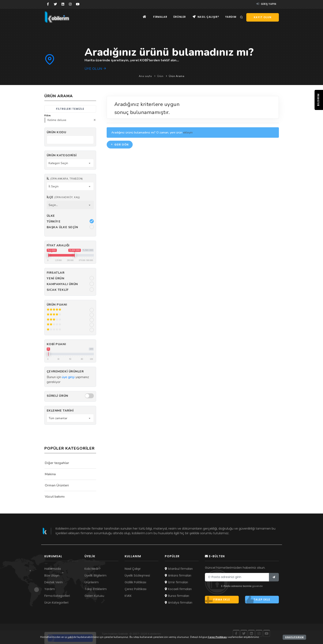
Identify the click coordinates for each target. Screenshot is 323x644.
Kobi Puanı (56, 344)
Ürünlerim (92, 582)
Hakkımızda (53, 569)
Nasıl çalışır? (205, 17)
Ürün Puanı (57, 305)
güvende (257, 586)
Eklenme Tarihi (60, 411)
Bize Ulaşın (52, 575)
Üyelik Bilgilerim (95, 575)
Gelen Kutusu (94, 596)
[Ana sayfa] (143, 17)
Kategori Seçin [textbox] (58, 163)
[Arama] (241, 17)
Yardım (231, 17)
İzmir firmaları (176, 582)
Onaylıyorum (294, 637)
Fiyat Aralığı (58, 245)
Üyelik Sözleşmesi (137, 575)
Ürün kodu (57, 132)
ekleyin (188, 133)
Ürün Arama (176, 76)
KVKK (128, 596)
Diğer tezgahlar (57, 463)
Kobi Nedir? (93, 569)
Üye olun (96, 69)
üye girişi (68, 377)
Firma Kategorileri (57, 596)
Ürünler (179, 17)
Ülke (51, 216)
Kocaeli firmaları (178, 589)
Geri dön (120, 145)
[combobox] (70, 163)
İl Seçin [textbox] (54, 186)
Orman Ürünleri (57, 485)
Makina (50, 474)
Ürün (160, 76)
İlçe (63, 197)
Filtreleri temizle (70, 109)
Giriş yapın (266, 4)
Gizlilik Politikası (135, 582)
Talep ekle (258, 600)
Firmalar (159, 17)
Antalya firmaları (179, 603)
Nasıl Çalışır (133, 569)
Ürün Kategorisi (62, 155)
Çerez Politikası (136, 589)
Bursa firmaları (177, 596)
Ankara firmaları (178, 575)
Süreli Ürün (57, 396)
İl (65, 179)
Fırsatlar (56, 273)
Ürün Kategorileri (56, 603)
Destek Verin (54, 582)
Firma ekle (218, 600)
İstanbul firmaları (179, 569)
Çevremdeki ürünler (65, 371)
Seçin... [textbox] (53, 205)
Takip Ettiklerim (96, 589)
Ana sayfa (145, 76)
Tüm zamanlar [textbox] (58, 418)
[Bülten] (274, 577)
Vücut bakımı (55, 497)
